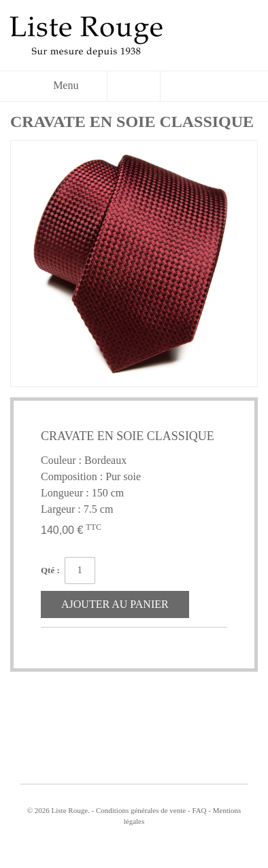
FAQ (199, 810)
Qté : (50, 570)
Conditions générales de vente (141, 810)
